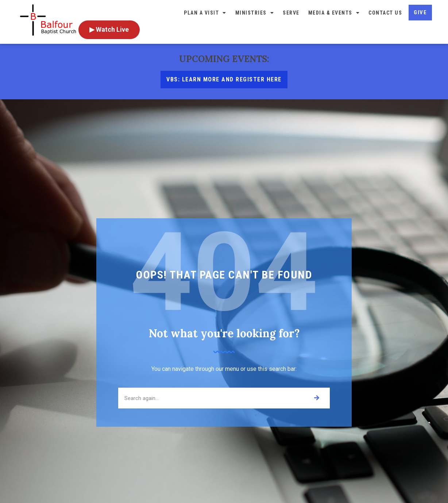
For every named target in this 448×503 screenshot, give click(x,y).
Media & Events (334, 13)
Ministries (255, 13)
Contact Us (385, 13)
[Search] (316, 398)
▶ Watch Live (109, 29)
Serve (291, 13)
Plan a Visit (205, 13)
